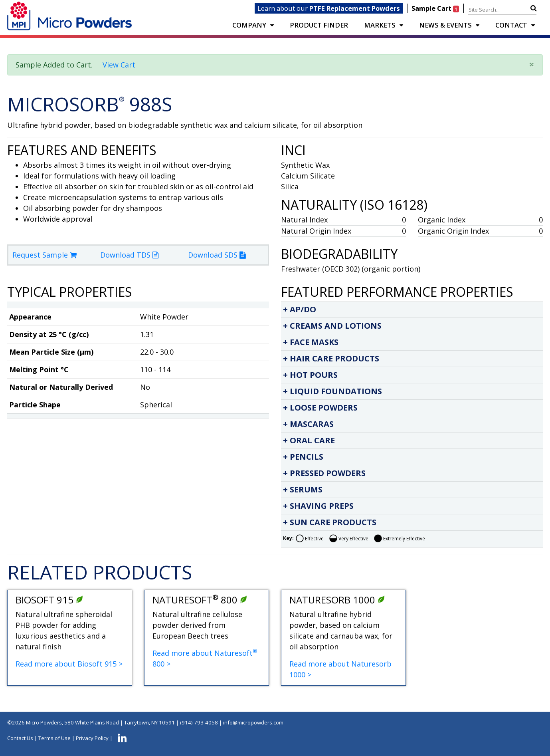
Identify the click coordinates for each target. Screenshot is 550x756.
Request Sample (45, 255)
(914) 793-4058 (199, 722)
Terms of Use (54, 738)
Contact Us (20, 738)
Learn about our (329, 8)
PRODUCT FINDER (319, 25)
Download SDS (217, 255)
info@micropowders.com (253, 722)
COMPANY (249, 25)
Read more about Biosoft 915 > (69, 664)
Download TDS (129, 255)
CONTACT (511, 25)
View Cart (119, 65)
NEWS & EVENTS (445, 25)
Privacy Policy (92, 738)
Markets (380, 25)
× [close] (532, 64)
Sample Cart (436, 8)
